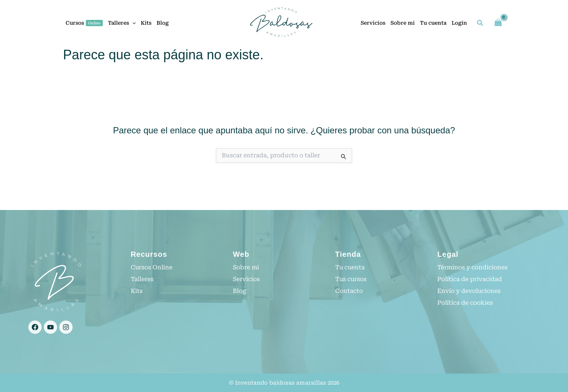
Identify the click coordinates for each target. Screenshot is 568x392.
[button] (480, 24)
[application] (132, 23)
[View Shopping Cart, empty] (498, 23)
